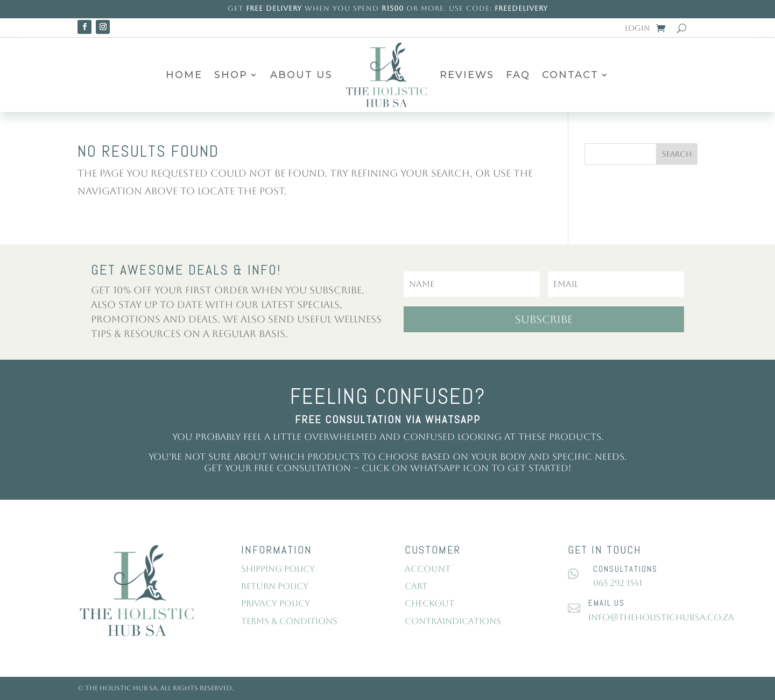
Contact (570, 75)
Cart (416, 586)
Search (677, 154)
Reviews (467, 75)
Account (428, 569)
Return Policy (275, 586)
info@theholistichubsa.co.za (661, 617)
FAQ (518, 75)
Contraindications (453, 621)
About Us (301, 75)
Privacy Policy (276, 603)
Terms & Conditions (289, 621)
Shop (231, 75)
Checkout (429, 603)
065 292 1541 (618, 583)
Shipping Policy (278, 569)
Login (637, 28)
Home (184, 75)
